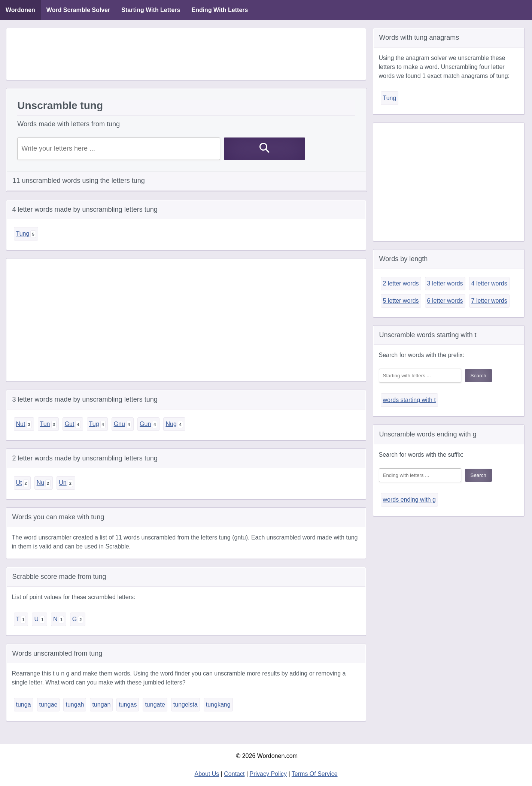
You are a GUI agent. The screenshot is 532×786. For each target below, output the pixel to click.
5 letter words (401, 301)
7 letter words (489, 301)
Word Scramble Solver (78, 10)
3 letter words (445, 283)
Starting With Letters (151, 10)
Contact (234, 774)
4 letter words (489, 283)
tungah (75, 705)
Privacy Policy (268, 774)
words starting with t (409, 400)
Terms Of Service (315, 774)
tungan (101, 705)
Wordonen (20, 10)
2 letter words (401, 283)
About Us (207, 774)
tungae (48, 705)
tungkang (218, 705)
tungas (128, 705)
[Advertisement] (186, 54)
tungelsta (186, 705)
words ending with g (409, 500)
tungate (155, 705)
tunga (24, 705)
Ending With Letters (220, 10)
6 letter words (445, 301)
